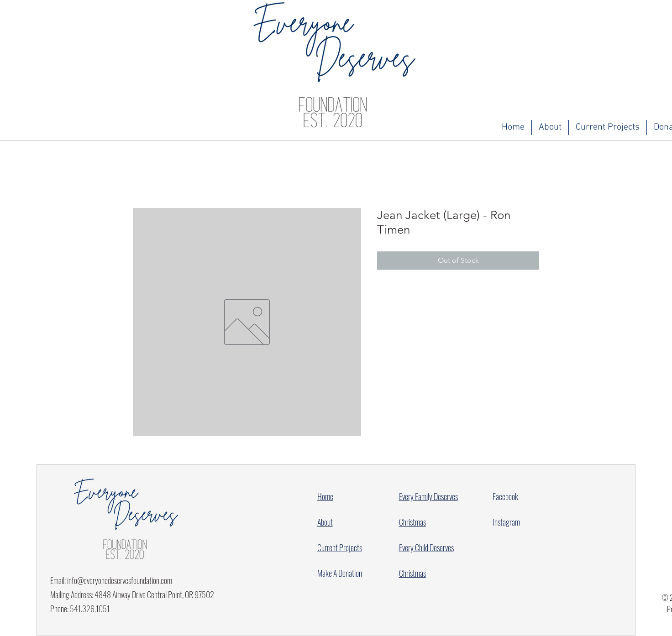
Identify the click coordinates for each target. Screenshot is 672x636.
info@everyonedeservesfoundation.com (120, 580)
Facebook (505, 496)
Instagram (506, 522)
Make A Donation (340, 573)
